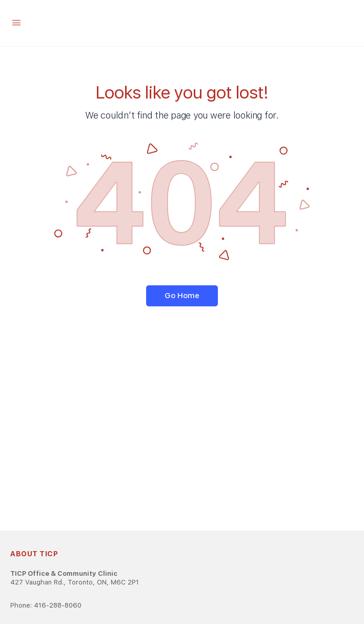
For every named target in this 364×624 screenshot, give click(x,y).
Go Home (182, 296)
